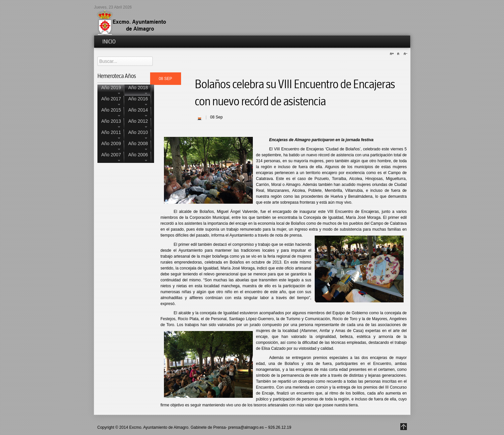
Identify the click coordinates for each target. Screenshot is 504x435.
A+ (393, 54)
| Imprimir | (199, 118)
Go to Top (404, 427)
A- (405, 54)
